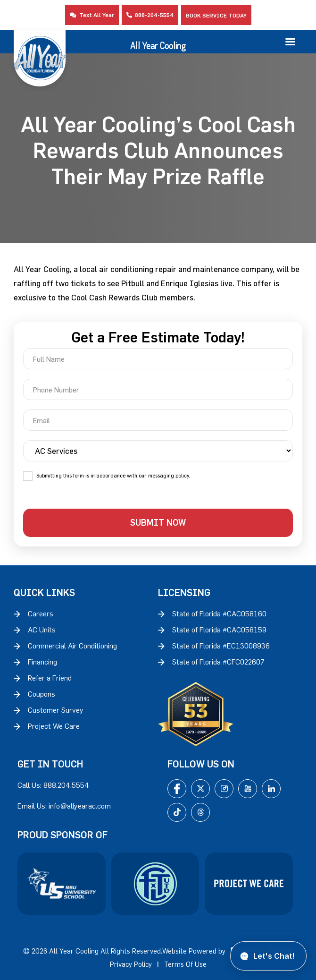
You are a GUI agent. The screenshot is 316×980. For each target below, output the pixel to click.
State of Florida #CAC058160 (219, 614)
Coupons (42, 694)
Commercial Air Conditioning (72, 646)
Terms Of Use (185, 964)
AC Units (42, 630)
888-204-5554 (150, 15)
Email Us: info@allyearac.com (64, 806)
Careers (41, 614)
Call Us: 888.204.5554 (53, 785)
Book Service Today (216, 15)
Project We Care (54, 726)
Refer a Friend (50, 678)
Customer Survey (56, 710)
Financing (42, 662)
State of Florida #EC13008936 (221, 646)
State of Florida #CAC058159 (219, 630)
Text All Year (92, 15)
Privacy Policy (131, 964)
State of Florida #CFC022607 (218, 662)
